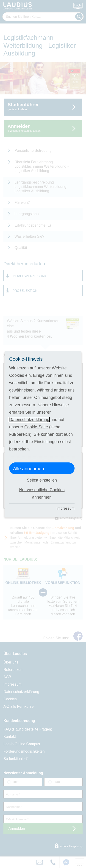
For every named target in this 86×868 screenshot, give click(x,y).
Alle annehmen (29, 469)
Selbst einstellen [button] (42, 480)
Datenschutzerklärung (29, 420)
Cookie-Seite (36, 427)
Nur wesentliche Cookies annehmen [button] (42, 494)
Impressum (65, 508)
